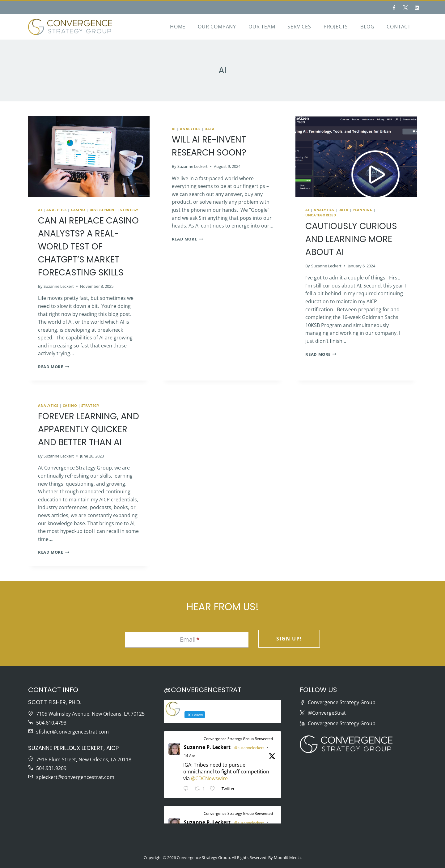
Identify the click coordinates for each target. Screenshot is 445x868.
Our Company (217, 27)
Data (210, 129)
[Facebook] (394, 8)
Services (299, 27)
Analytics (57, 210)
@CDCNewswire (209, 778)
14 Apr (190, 756)
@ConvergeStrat (327, 713)
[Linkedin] (417, 8)
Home (178, 27)
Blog (367, 27)
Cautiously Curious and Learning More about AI (351, 239)
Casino (78, 210)
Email (190, 639)
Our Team (262, 27)
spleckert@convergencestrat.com (75, 777)
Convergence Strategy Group (342, 702)
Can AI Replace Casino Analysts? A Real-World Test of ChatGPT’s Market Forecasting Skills (88, 247)
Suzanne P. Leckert (207, 747)
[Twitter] (405, 8)
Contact (399, 27)
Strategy (129, 210)
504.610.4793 (51, 723)
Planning (362, 210)
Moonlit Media (287, 857)
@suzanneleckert (249, 748)
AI (40, 210)
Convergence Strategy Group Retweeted (238, 739)
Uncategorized (321, 215)
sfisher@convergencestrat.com (72, 732)
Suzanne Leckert (59, 286)
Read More (54, 367)
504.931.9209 (51, 768)
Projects (336, 27)
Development (103, 210)
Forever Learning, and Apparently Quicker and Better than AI (89, 429)
